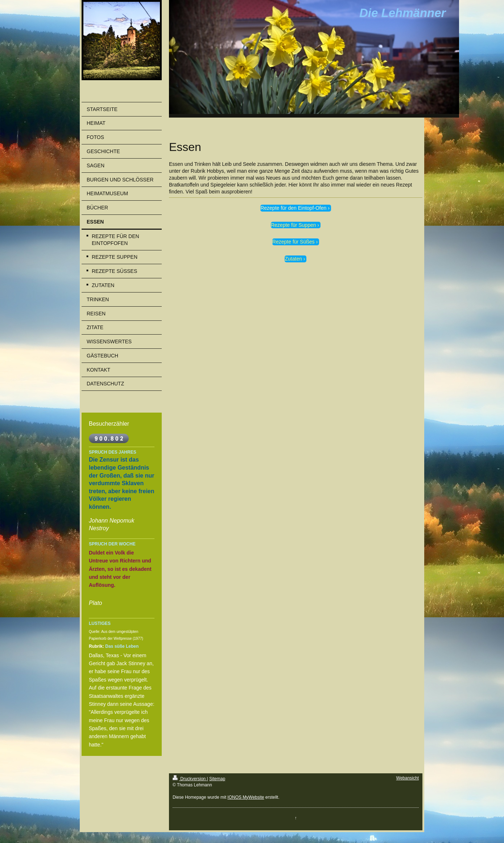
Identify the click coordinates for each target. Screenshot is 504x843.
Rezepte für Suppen (294, 225)
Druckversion (190, 779)
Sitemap (217, 779)
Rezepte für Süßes (294, 242)
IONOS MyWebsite (246, 797)
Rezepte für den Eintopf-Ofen (293, 208)
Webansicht (408, 778)
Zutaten (293, 259)
